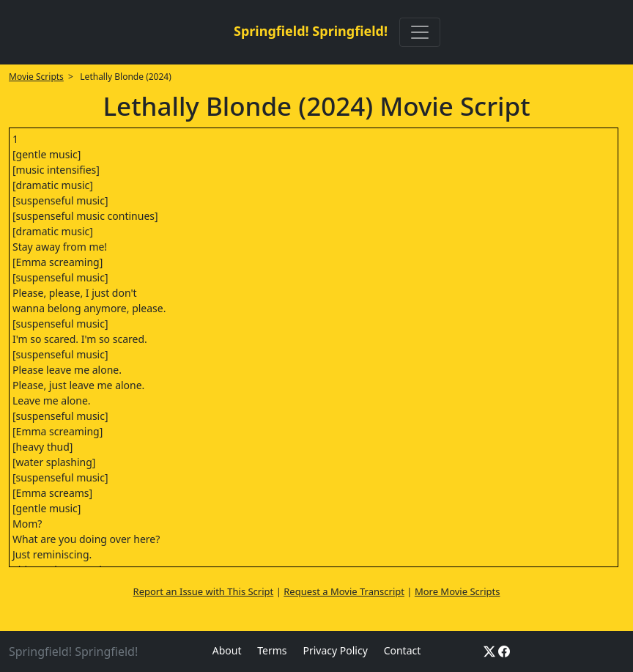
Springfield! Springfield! (311, 31)
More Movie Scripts (458, 591)
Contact (403, 650)
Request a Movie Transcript (344, 591)
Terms (272, 650)
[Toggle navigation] (420, 32)
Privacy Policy (335, 650)
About (227, 650)
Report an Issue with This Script (204, 591)
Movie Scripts (36, 77)
